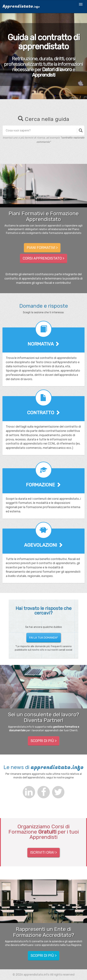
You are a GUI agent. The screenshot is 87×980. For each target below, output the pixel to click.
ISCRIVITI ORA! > (43, 852)
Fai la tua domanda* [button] (44, 638)
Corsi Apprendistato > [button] (43, 259)
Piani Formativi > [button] (42, 248)
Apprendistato (21, 6)
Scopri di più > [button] (44, 741)
